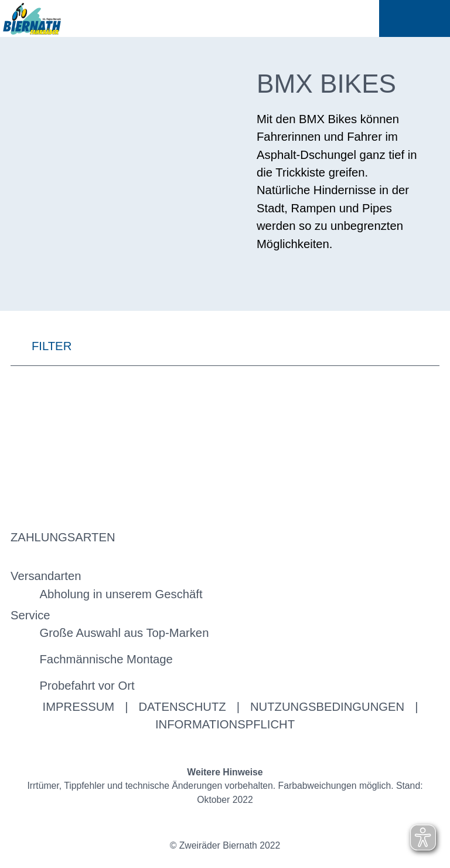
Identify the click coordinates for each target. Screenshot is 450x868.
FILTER (41, 346)
